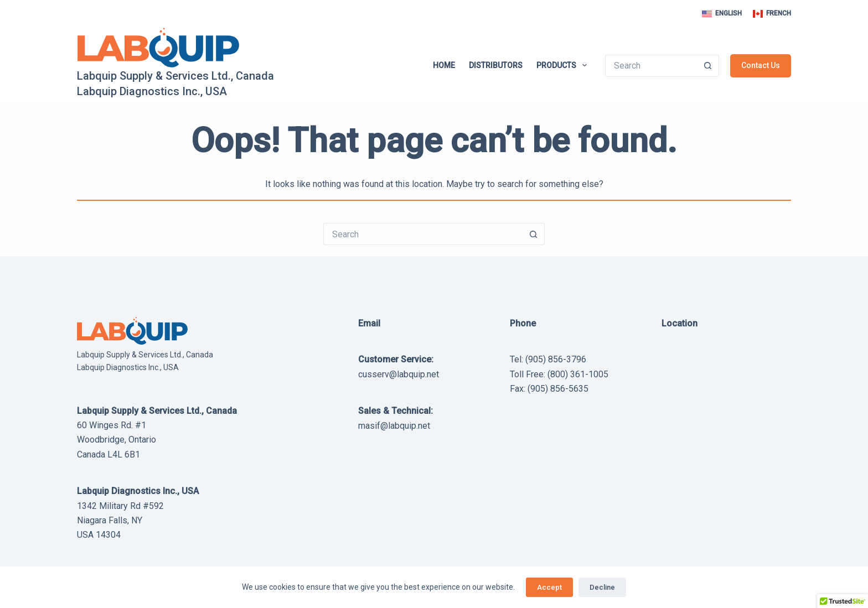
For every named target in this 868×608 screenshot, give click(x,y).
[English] (722, 14)
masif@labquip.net (394, 426)
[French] (772, 14)
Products (564, 65)
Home (444, 65)
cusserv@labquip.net (399, 374)
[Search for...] (651, 66)
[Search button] (708, 66)
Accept (549, 587)
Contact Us (761, 65)
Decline (602, 587)
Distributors (496, 65)
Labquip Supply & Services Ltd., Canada (175, 76)
